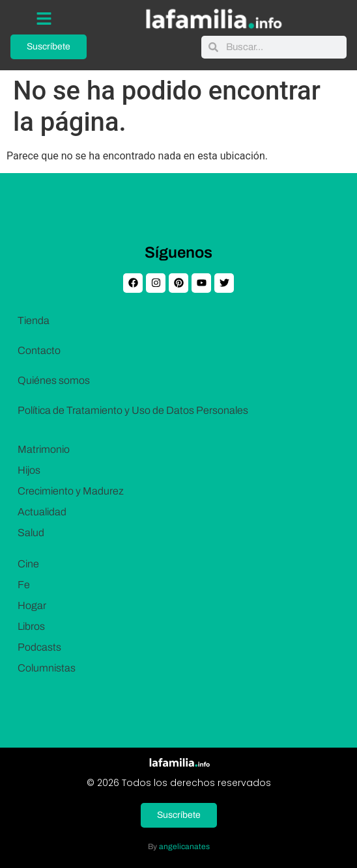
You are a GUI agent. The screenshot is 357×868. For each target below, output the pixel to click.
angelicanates (184, 847)
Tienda (34, 320)
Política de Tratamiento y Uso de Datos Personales (133, 410)
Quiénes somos (54, 380)
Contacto (39, 350)
